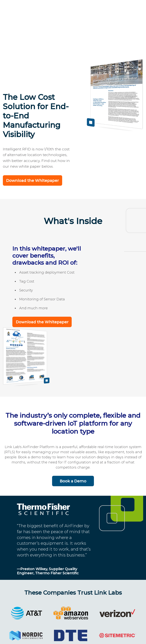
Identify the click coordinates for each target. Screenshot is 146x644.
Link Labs (36, 637)
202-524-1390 (65, 637)
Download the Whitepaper (32, 135)
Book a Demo (73, 434)
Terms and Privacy (104, 637)
